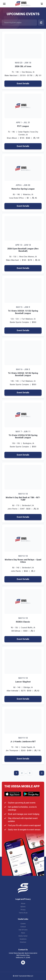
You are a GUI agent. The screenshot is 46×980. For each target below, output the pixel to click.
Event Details (23, 84)
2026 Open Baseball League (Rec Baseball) (23, 250)
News (23, 933)
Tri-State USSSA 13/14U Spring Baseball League (23, 374)
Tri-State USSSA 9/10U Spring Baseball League (23, 436)
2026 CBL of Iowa (23, 66)
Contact (23, 927)
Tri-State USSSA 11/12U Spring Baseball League (23, 312)
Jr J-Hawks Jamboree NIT (23, 742)
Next (42, 773)
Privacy (23, 910)
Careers (23, 924)
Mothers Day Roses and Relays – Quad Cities (23, 561)
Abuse (23, 904)
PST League (23, 126)
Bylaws (23, 907)
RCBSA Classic (23, 622)
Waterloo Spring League (23, 189)
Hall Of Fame (23, 930)
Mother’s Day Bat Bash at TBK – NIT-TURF (23, 499)
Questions (23, 939)
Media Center (23, 936)
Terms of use (23, 913)
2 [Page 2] (22, 773)
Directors (23, 942)
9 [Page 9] (30, 773)
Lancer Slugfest (23, 682)
